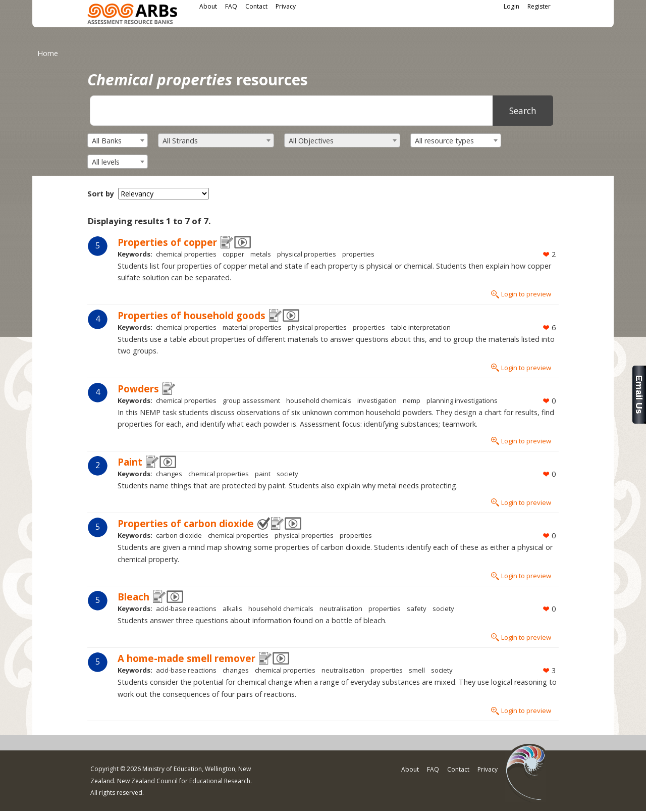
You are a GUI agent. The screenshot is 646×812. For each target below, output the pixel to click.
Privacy (286, 6)
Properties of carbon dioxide (186, 523)
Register (539, 6)
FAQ (231, 6)
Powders (138, 389)
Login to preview (526, 294)
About (208, 6)
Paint (130, 462)
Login (512, 6)
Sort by (101, 194)
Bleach (133, 597)
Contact (256, 6)
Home (48, 53)
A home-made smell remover (186, 658)
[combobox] (118, 140)
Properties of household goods (192, 315)
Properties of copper (167, 242)
